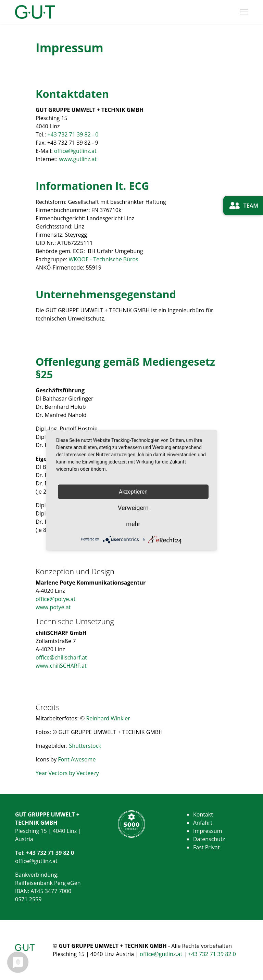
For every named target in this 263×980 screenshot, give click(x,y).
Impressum (208, 831)
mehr (133, 524)
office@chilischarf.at (61, 657)
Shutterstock (85, 746)
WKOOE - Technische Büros (104, 259)
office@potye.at (55, 599)
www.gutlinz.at (78, 159)
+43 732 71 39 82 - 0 (73, 134)
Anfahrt (203, 823)
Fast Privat (206, 847)
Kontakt (203, 814)
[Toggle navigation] (244, 12)
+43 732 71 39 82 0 (50, 853)
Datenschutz (209, 839)
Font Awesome (77, 759)
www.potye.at (53, 607)
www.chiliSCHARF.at (61, 666)
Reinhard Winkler (108, 718)
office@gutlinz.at (75, 151)
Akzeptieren (133, 492)
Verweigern (133, 507)
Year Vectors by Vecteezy (67, 773)
